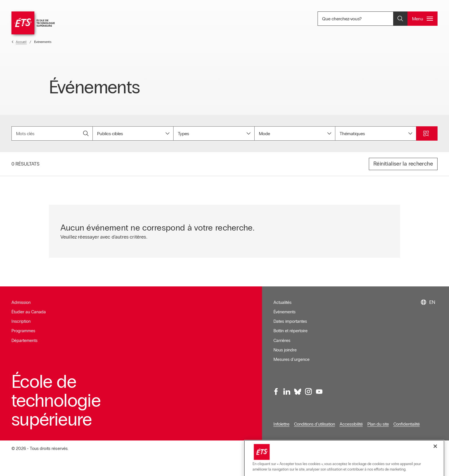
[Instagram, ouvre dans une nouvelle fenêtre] (308, 388)
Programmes (23, 327)
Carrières (282, 337)
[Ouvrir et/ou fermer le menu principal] (423, 19)
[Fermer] (435, 463)
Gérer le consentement (416, 445)
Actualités (282, 298)
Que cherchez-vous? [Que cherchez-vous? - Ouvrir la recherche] (361, 19)
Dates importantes (290, 318)
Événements (284, 308)
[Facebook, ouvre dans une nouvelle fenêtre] (276, 388)
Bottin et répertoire (291, 327)
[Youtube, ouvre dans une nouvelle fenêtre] (319, 388)
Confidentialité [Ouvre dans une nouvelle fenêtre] (407, 420)
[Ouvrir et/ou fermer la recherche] (400, 19)
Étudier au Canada (29, 308)
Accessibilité (351, 420)
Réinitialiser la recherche (403, 160)
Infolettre (281, 420)
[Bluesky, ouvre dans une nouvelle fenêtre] (298, 388)
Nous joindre (285, 346)
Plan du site (378, 420)
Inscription (21, 318)
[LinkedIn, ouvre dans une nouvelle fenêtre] (287, 388)
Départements (24, 337)
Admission (21, 298)
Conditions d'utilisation (315, 420)
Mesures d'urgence (292, 356)
